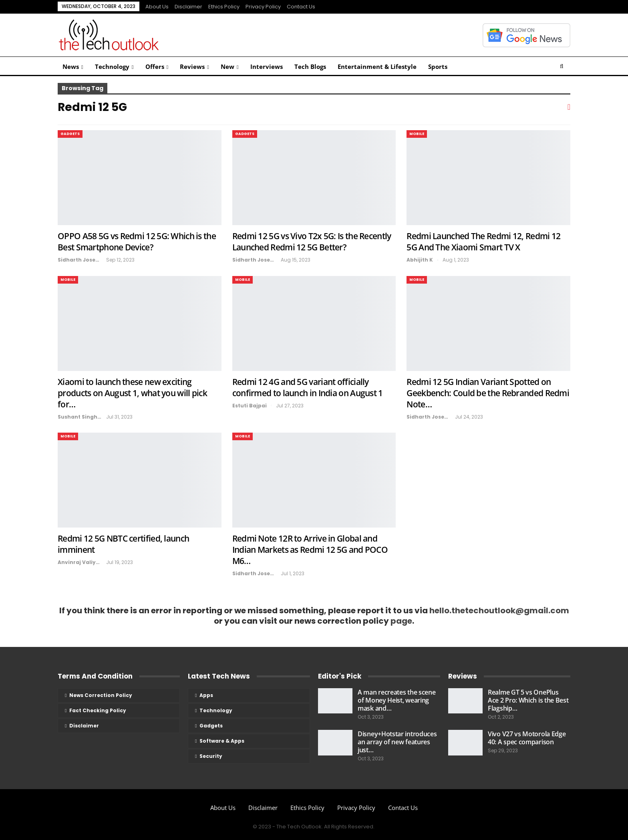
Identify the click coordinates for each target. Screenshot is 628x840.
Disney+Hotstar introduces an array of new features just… (397, 742)
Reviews (192, 66)
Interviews (267, 66)
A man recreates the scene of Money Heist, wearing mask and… (397, 700)
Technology (112, 66)
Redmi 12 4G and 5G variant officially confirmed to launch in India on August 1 (308, 387)
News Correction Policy (101, 695)
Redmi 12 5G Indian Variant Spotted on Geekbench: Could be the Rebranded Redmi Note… (488, 393)
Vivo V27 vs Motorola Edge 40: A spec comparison (527, 738)
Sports (438, 66)
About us (157, 7)
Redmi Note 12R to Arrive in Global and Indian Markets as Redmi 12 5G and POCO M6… (310, 550)
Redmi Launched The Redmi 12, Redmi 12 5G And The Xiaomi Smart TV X (483, 242)
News (71, 66)
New (227, 66)
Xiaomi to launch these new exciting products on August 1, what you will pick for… (132, 393)
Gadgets (70, 134)
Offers (155, 66)
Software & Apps (222, 741)
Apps (206, 695)
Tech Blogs (310, 66)
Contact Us (301, 7)
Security (211, 756)
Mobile (417, 134)
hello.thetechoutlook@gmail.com (499, 610)
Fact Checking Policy (98, 710)
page (401, 621)
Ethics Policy (224, 7)
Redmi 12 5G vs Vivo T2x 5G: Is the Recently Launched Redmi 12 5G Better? (312, 242)
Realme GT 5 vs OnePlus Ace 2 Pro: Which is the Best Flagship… (528, 700)
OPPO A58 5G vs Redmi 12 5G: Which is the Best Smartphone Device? (137, 242)
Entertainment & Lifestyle (377, 66)
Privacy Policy (263, 7)
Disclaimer (188, 7)
